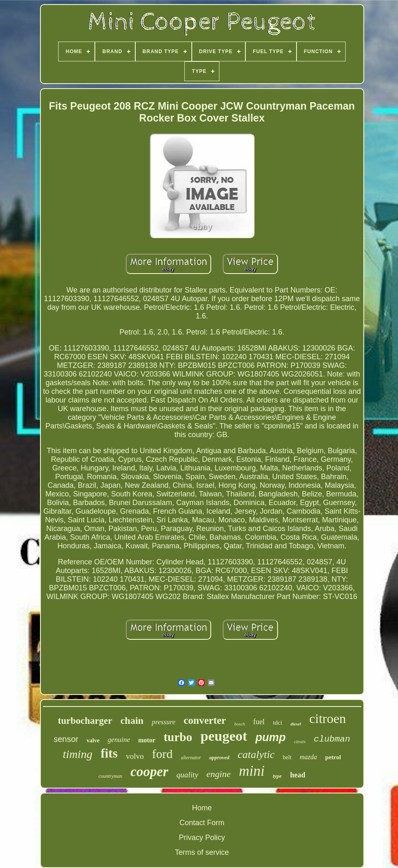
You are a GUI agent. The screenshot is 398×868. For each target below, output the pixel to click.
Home (202, 808)
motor (147, 740)
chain (132, 721)
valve (93, 740)
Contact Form (202, 823)
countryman (110, 776)
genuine (119, 740)
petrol (333, 757)
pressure (164, 722)
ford (162, 754)
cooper (149, 772)
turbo (178, 737)
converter (205, 720)
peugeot (224, 736)
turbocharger (85, 721)
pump (271, 737)
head (298, 775)
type (277, 776)
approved (219, 757)
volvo (135, 756)
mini (252, 771)
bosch (240, 724)
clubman (332, 739)
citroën (300, 742)
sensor (66, 739)
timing (78, 754)
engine (219, 774)
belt (287, 757)
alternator (191, 758)
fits (109, 753)
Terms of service (202, 852)
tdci (278, 723)
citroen (328, 718)
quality (187, 775)
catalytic (256, 755)
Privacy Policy (202, 838)
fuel (259, 722)
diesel (296, 724)
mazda (309, 757)
